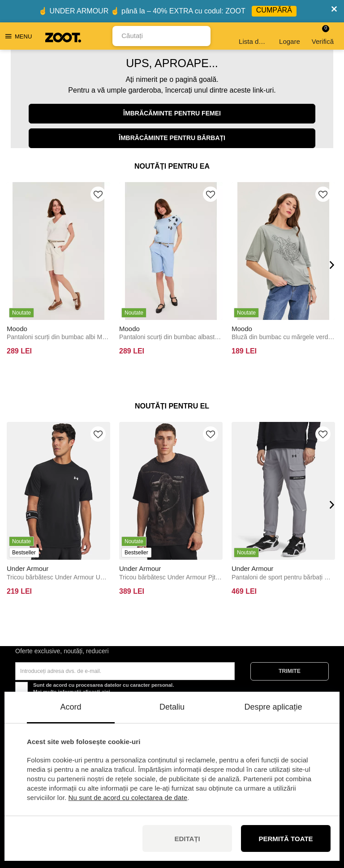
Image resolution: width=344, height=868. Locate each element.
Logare (290, 36)
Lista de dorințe (254, 36)
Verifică (323, 35)
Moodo (17, 329)
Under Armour (28, 568)
